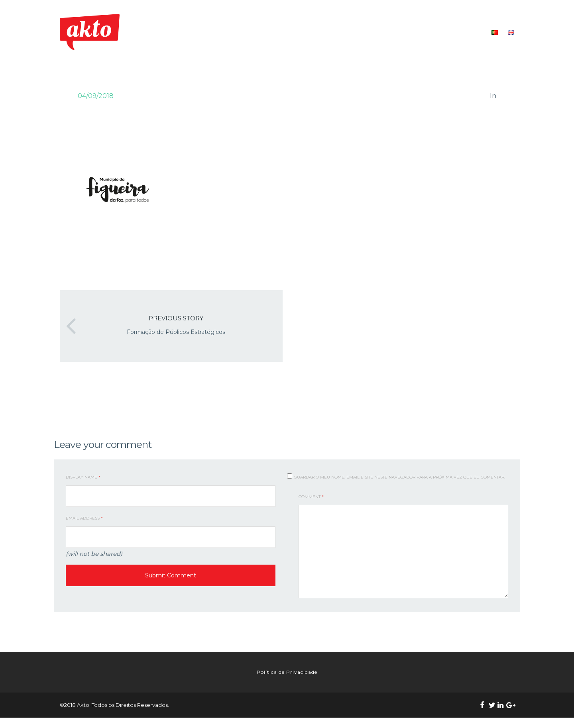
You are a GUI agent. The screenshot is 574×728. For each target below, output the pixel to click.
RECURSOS (426, 32)
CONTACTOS (466, 32)
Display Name (83, 477)
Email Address (84, 518)
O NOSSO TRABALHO (336, 32)
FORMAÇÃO (387, 32)
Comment (311, 497)
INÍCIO (247, 32)
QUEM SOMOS (282, 32)
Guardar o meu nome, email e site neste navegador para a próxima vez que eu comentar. (399, 477)
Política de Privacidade (287, 677)
